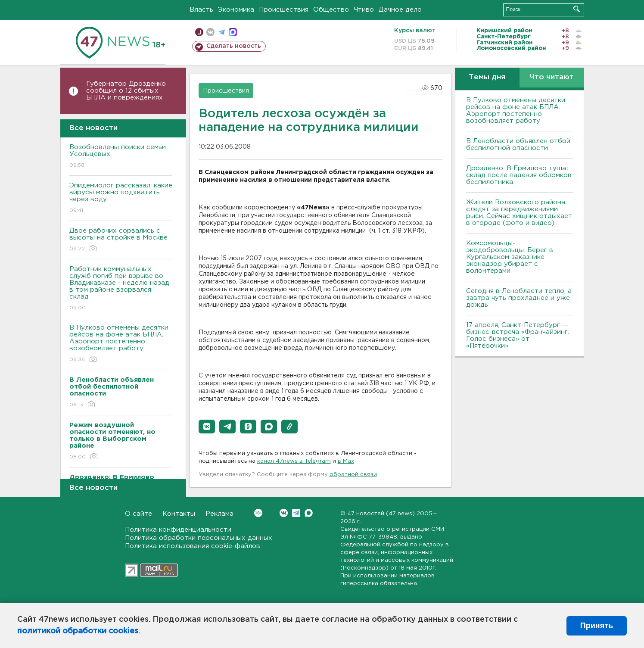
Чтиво (364, 10)
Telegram (296, 513)
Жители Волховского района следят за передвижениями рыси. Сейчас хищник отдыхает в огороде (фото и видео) (519, 213)
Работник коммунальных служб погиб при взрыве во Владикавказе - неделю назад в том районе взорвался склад (121, 289)
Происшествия (284, 10)
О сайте (138, 514)
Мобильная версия (199, 32)
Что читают (552, 77)
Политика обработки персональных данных (199, 538)
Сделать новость (234, 46)
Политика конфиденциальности (178, 530)
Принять (597, 626)
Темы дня (487, 77)
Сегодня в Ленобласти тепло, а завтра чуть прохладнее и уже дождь (519, 298)
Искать (577, 9)
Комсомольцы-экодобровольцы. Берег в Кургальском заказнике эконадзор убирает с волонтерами (510, 257)
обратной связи (353, 475)
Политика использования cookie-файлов (193, 546)
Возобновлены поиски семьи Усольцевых (121, 157)
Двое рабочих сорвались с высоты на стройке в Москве (121, 240)
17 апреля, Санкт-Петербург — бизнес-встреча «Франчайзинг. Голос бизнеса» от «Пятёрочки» (518, 335)
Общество (331, 10)
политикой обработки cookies (78, 631)
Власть (201, 10)
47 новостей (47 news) (381, 514)
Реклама (219, 514)
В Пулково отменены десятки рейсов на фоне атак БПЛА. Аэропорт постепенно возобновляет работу (121, 344)
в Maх (346, 461)
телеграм (222, 32)
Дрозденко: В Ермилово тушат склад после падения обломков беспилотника (519, 175)
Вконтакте (258, 513)
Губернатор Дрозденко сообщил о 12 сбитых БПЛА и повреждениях (126, 91)
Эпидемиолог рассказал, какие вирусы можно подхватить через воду (121, 198)
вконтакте (210, 32)
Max (309, 513)
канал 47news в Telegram (294, 461)
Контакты (179, 514)
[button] (207, 427)
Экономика (236, 10)
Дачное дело (400, 10)
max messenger (233, 32)
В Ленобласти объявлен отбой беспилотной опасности (518, 145)
